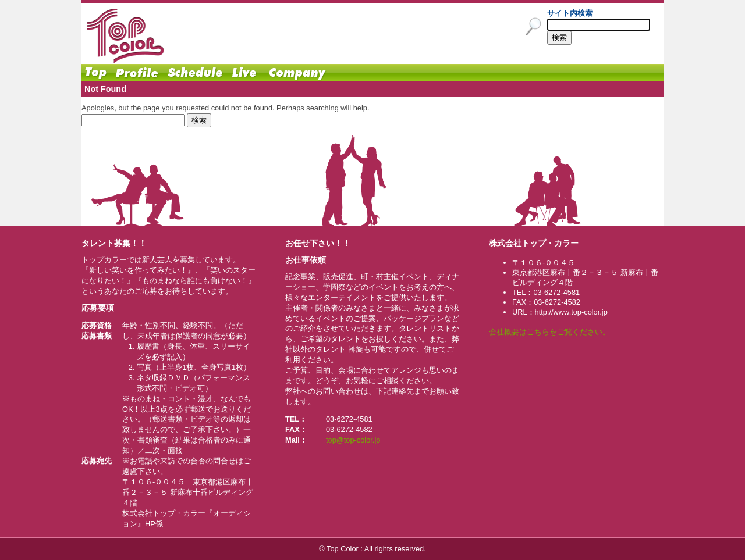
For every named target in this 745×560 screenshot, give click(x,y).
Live (244, 73)
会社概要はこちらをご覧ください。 (549, 332)
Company (297, 73)
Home (96, 73)
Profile (137, 73)
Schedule (195, 73)
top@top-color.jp (353, 440)
